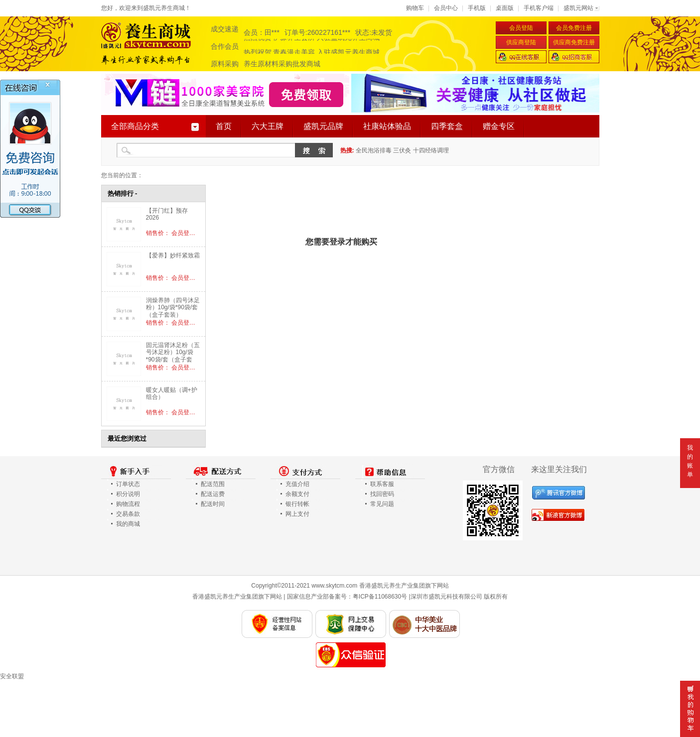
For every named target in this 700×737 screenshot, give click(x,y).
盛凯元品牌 (323, 126)
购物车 (415, 8)
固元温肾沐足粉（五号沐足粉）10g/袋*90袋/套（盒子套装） (173, 356)
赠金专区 (499, 126)
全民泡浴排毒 (374, 150)
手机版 (477, 8)
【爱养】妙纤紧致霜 (173, 255)
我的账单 (690, 461)
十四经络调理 (431, 150)
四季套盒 (447, 126)
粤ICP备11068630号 (380, 597)
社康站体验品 (387, 126)
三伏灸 (402, 150)
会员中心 (446, 8)
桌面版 (505, 8)
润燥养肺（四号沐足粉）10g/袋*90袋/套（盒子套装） (173, 307)
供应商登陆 (521, 42)
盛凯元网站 (578, 8)
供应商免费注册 (574, 42)
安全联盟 (12, 676)
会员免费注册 (574, 28)
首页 (224, 126)
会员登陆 (521, 28)
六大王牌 (268, 126)
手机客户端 (539, 8)
